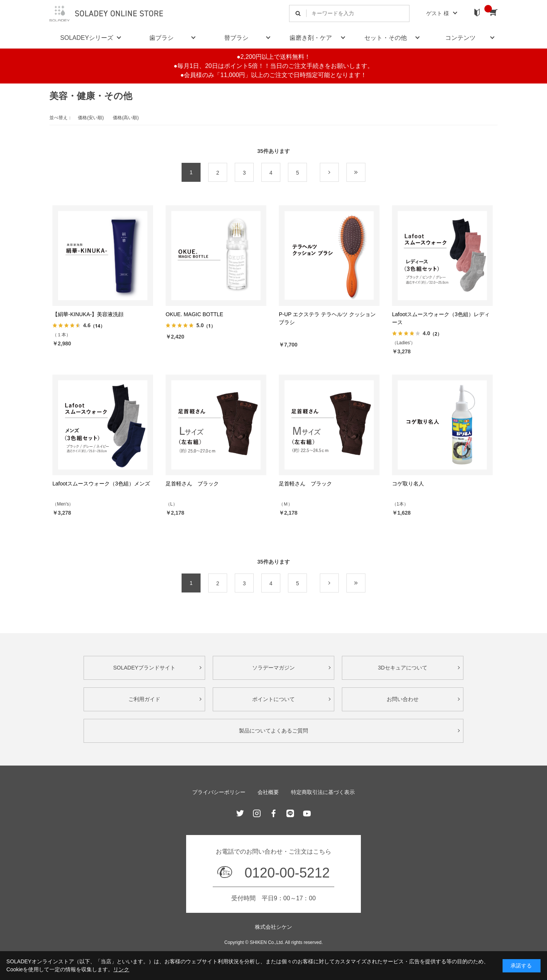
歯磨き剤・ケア (311, 38)
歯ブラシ (161, 38)
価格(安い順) (91, 118)
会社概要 (268, 792)
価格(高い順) (126, 118)
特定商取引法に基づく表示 (323, 792)
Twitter (240, 813)
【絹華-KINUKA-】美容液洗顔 (88, 314)
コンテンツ (460, 38)
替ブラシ (236, 38)
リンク (121, 969)
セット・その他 (386, 38)
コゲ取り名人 (408, 484)
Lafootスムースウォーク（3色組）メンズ (101, 484)
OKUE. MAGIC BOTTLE (194, 314)
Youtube (307, 813)
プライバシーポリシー (219, 792)
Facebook (273, 813)
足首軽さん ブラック (192, 484)
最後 (365, 173)
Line (290, 813)
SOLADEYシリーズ (87, 38)
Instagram (257, 813)
